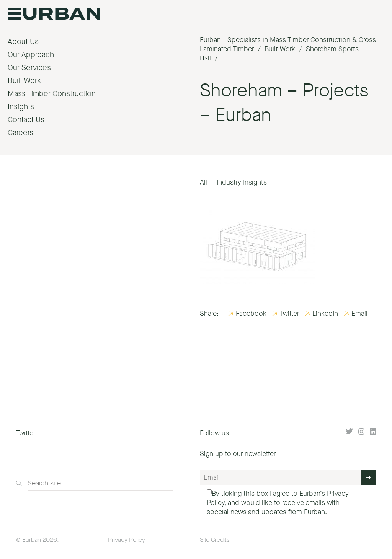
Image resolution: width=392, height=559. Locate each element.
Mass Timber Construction (52, 94)
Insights (21, 107)
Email (359, 314)
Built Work (24, 81)
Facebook (251, 314)
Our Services (29, 68)
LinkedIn (325, 314)
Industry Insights (242, 182)
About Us (23, 42)
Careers (20, 133)
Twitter (289, 314)
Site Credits (215, 540)
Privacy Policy (127, 540)
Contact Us (26, 120)
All (203, 182)
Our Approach (31, 55)
